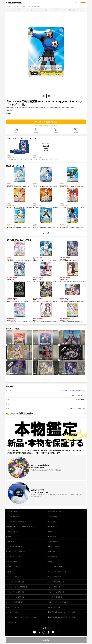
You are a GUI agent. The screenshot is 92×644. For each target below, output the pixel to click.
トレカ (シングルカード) (78, 395)
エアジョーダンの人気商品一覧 (15, 592)
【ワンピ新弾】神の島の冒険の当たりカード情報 (61, 617)
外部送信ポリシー (53, 527)
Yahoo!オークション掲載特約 (56, 567)
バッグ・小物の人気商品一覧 (56, 582)
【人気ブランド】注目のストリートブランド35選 (61, 612)
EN (48, 628)
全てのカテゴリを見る (54, 607)
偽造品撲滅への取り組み (54, 512)
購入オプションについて (54, 547)
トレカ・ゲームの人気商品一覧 (15, 582)
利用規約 (50, 562)
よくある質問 (51, 552)
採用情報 (9, 537)
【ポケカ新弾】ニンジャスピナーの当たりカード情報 (21, 617)
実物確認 (76, 132)
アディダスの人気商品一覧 (55, 597)
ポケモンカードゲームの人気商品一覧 (17, 587)
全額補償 (36, 132)
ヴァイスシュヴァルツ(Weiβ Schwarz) (74, 391)
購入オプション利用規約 (13, 567)
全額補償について (53, 557)
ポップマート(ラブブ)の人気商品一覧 (58, 602)
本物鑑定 (16, 132)
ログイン (77, 3)
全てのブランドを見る (12, 612)
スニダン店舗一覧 (53, 517)
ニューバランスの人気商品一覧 (15, 597)
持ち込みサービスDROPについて (16, 552)
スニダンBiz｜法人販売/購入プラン (16, 522)
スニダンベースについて (13, 517)
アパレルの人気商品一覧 (54, 577)
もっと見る (46, 233)
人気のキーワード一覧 (12, 607)
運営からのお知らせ (12, 562)
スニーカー (16, 6)
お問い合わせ (10, 572)
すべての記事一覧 (11, 622)
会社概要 (50, 532)
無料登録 (83, 3)
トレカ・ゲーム (26, 6)
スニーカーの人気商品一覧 (14, 577)
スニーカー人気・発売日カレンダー (58, 572)
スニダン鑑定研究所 (12, 512)
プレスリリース (52, 522)
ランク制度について (53, 542)
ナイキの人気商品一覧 (54, 587)
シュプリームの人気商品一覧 (56, 592)
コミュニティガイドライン (14, 557)
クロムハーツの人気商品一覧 (14, 602)
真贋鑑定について (11, 542)
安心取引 (56, 132)
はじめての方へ (52, 537)
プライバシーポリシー (12, 532)
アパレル (9, 6)
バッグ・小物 (36, 6)
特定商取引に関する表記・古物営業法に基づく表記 (21, 527)
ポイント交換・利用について (14, 547)
